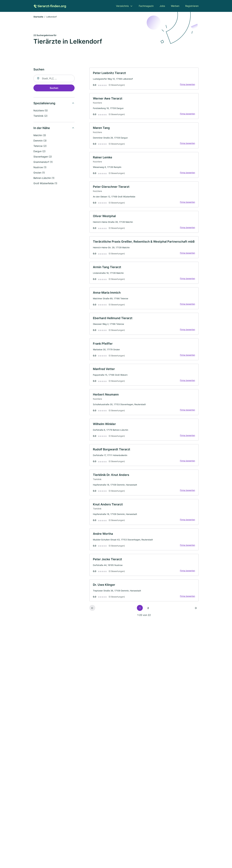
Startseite (38, 17)
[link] (144, 79)
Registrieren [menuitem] (192, 6)
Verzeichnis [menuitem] (122, 6)
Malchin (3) (40, 136)
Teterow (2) (40, 146)
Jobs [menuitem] (162, 6)
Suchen (54, 88)
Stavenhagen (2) (43, 157)
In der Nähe (42, 128)
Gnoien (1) (39, 173)
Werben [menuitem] (175, 6)
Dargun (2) (40, 152)
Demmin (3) (40, 141)
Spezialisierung (44, 104)
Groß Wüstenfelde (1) (45, 184)
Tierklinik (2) (40, 116)
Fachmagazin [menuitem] (146, 6)
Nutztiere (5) (41, 111)
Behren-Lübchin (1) (44, 178)
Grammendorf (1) (43, 162)
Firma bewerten (187, 85)
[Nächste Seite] (196, 612)
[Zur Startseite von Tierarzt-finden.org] (50, 6)
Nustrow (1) (40, 168)
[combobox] (54, 79)
